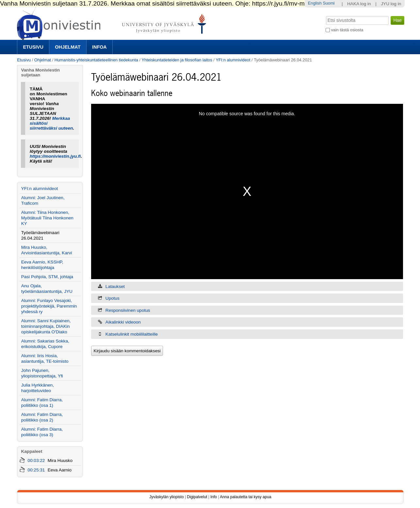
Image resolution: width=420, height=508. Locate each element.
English (315, 3)
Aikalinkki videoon (123, 322)
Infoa (99, 47)
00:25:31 (36, 470)
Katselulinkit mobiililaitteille (132, 334)
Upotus (113, 298)
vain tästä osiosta (347, 30)
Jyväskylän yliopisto (166, 497)
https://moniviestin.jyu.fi (55, 156)
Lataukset (115, 286)
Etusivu (33, 47)
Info (214, 497)
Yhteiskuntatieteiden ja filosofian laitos (177, 60)
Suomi (329, 3)
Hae (325, 15)
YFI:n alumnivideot (233, 60)
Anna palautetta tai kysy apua (245, 497)
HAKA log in (359, 4)
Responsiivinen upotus (128, 310)
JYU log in (391, 4)
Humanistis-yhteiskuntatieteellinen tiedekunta (96, 60)
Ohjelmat (68, 47)
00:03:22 (36, 460)
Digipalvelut (197, 497)
